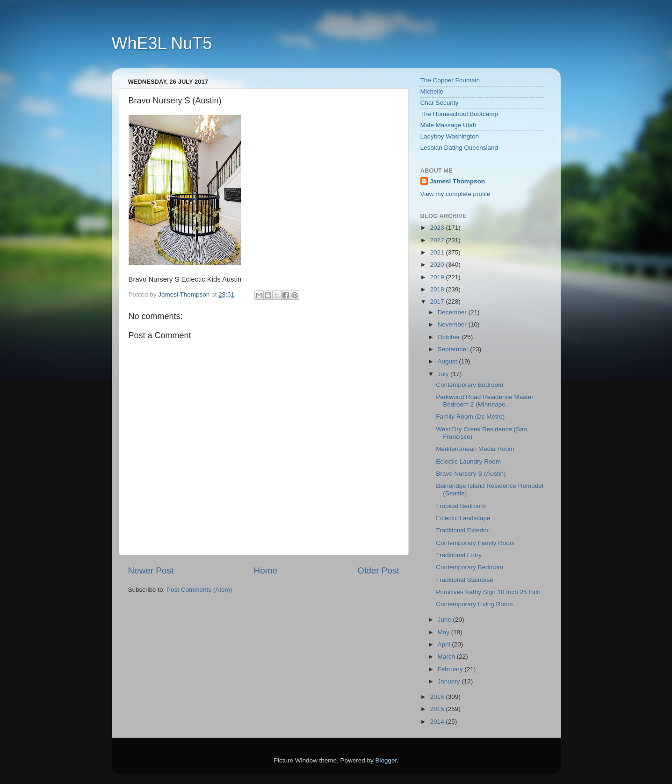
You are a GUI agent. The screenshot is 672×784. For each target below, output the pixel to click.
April (445, 644)
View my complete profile (455, 194)
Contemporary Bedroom (470, 385)
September (454, 349)
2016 (438, 697)
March (447, 657)
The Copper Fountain (450, 80)
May (444, 632)
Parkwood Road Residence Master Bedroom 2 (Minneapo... (485, 401)
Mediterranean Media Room (475, 449)
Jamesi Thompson (458, 181)
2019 (438, 277)
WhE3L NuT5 (162, 43)
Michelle (432, 91)
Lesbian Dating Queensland (459, 148)
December (453, 312)
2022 (438, 240)
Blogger (386, 760)
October (450, 337)
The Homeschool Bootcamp (459, 114)
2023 (438, 228)
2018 (438, 289)
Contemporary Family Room (475, 543)
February (451, 669)
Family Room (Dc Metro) (470, 417)
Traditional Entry (459, 555)
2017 (438, 301)
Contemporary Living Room (474, 604)
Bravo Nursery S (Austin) (471, 474)
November (453, 324)
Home (266, 570)
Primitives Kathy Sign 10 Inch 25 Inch (488, 592)
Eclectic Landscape (463, 518)
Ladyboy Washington (450, 136)
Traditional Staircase (465, 580)
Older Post (378, 570)
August (448, 361)
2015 (438, 709)
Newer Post (151, 570)
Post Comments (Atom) (199, 590)
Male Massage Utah (448, 125)
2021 (438, 252)
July (444, 374)
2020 (438, 265)
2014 (438, 722)
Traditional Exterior (462, 530)
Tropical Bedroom (461, 506)
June (445, 620)
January (450, 681)
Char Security (440, 103)
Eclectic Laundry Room (468, 461)
